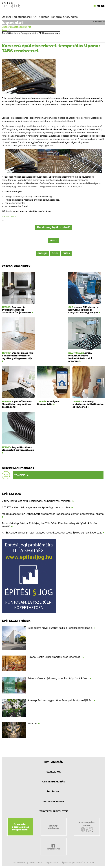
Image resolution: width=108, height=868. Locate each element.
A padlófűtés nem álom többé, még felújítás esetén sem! (17, 404)
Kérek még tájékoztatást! (54, 227)
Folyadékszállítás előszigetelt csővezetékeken (18, 449)
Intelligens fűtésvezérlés (48, 403)
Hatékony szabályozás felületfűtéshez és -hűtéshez (88, 404)
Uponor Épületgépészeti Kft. (19, 17)
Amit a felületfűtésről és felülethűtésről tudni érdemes (80, 357)
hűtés (74, 17)
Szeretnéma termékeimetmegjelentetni (20, 827)
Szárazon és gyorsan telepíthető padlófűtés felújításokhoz (16, 310)
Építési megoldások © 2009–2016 (78, 863)
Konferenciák (54, 762)
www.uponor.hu (9, 216)
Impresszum (52, 863)
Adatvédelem (19, 863)
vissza (54, 240)
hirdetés (44, 17)
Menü (101, 6)
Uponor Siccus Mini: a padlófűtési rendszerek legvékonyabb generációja (18, 356)
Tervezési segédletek (54, 811)
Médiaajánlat (36, 863)
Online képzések (54, 801)
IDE (4, 211)
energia (57, 17)
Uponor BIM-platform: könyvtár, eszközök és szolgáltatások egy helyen (83, 310)
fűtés (66, 17)
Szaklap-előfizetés (53, 827)
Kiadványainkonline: (87, 827)
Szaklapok (54, 772)
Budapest (6, 30)
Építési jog (54, 792)
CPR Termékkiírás (54, 782)
